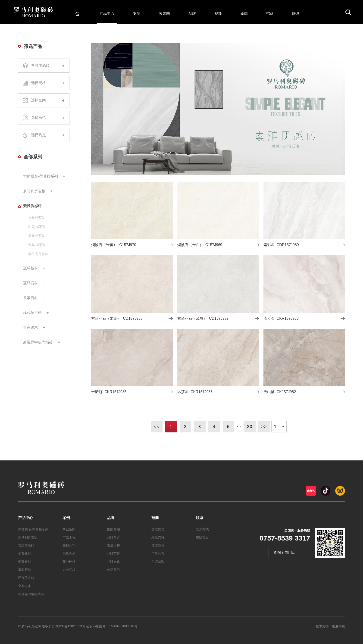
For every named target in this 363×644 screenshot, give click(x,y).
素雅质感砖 (44, 66)
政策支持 (158, 537)
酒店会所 (69, 553)
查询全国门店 (285, 552)
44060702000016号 (123, 626)
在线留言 (202, 537)
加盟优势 (158, 529)
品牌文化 (113, 562)
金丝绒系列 (36, 218)
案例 (137, 14)
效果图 (164, 14)
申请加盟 (158, 562)
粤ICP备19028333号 (70, 626)
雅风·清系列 (37, 245)
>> (264, 427)
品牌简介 (113, 537)
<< (157, 427)
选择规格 (44, 83)
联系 (296, 14)
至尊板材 (31, 268)
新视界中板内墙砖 (38, 342)
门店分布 (158, 553)
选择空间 (44, 100)
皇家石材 (31, 298)
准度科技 (338, 626)
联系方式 (202, 529)
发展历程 (113, 545)
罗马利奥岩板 (34, 191)
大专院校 (69, 570)
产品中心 (107, 14)
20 (250, 427)
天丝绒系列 (36, 236)
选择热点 (44, 135)
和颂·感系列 (37, 227)
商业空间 (69, 529)
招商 (270, 14)
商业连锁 (69, 562)
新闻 (244, 14)
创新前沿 (113, 570)
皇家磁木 (31, 327)
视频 (218, 14)
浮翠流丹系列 (38, 254)
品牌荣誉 (113, 553)
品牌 (192, 14)
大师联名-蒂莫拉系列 (40, 176)
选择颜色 (44, 118)
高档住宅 (69, 545)
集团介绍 (113, 529)
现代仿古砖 (32, 313)
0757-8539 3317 (285, 538)
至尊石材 (31, 283)
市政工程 (69, 537)
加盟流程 (158, 545)
